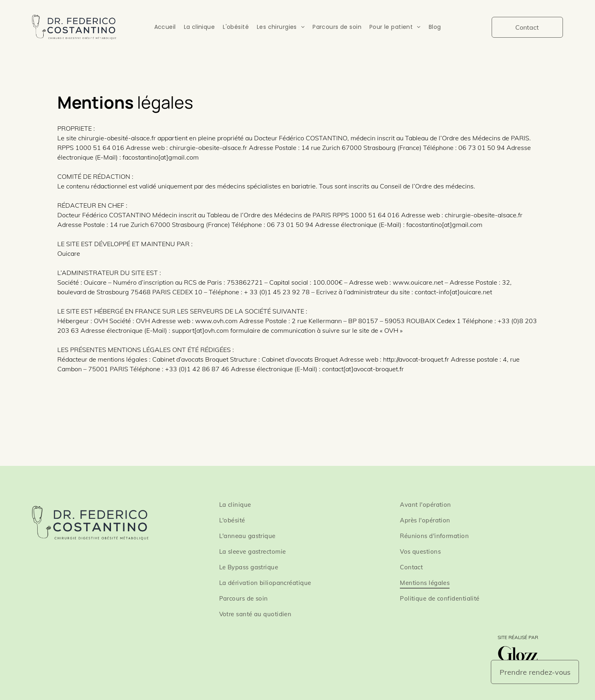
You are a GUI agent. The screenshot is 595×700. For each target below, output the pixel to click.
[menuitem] (165, 27)
